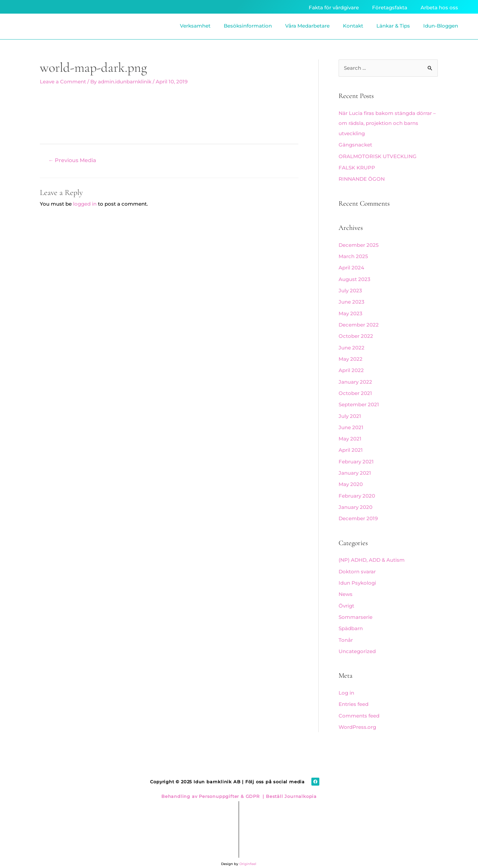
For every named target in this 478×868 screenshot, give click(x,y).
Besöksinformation (248, 26)
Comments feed (359, 708)
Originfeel (248, 856)
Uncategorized (357, 644)
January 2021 (355, 468)
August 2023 (355, 278)
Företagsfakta (390, 7)
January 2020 (356, 502)
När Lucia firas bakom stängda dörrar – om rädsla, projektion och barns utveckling (387, 123)
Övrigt (346, 599)
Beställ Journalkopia (290, 788)
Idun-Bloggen (441, 26)
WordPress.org (357, 719)
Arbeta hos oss (439, 7)
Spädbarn (351, 622)
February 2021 (356, 457)
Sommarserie (356, 610)
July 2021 (350, 412)
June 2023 (352, 300)
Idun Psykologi (357, 577)
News (346, 588)
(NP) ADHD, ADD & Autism (372, 554)
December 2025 (359, 244)
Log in (346, 685)
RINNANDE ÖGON (362, 178)
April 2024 (351, 266)
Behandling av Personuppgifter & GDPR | (213, 788)
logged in (85, 204)
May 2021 (350, 435)
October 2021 (355, 390)
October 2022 (356, 334)
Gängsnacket (355, 145)
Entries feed (354, 697)
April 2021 (351, 446)
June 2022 (352, 345)
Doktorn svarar (357, 566)
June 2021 (351, 423)
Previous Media (73, 160)
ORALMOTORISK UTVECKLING (378, 156)
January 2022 (355, 379)
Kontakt (353, 26)
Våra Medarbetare (307, 26)
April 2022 (351, 367)
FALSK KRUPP (357, 167)
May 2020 (351, 480)
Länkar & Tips (393, 26)
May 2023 (351, 311)
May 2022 (351, 356)
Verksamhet (195, 26)
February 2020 (357, 490)
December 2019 (358, 513)
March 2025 (353, 255)
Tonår (346, 633)
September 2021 (359, 401)
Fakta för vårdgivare (334, 7)
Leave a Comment (63, 82)
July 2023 (350, 289)
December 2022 (359, 322)
